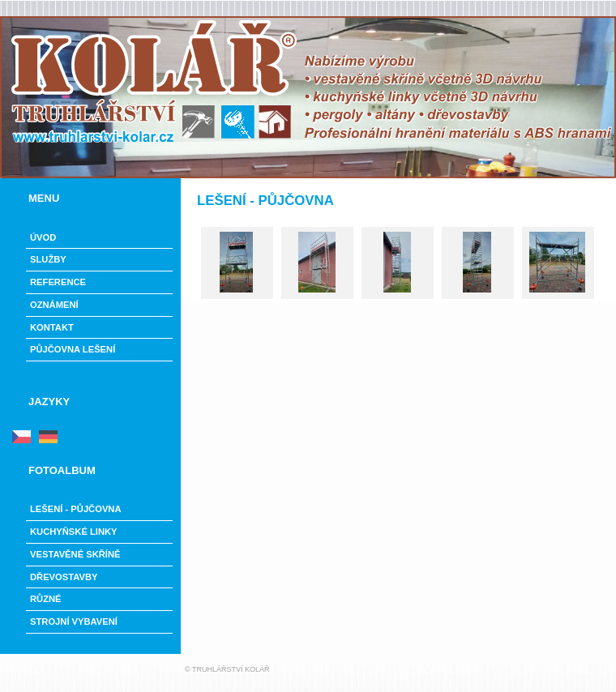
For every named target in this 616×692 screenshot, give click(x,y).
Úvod (43, 237)
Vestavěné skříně (75, 554)
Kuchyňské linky (74, 532)
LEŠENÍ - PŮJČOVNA (76, 509)
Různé (46, 599)
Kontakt (52, 327)
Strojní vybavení (74, 622)
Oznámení (54, 305)
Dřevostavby (64, 577)
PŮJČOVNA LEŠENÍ (73, 349)
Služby (48, 259)
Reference (58, 282)
